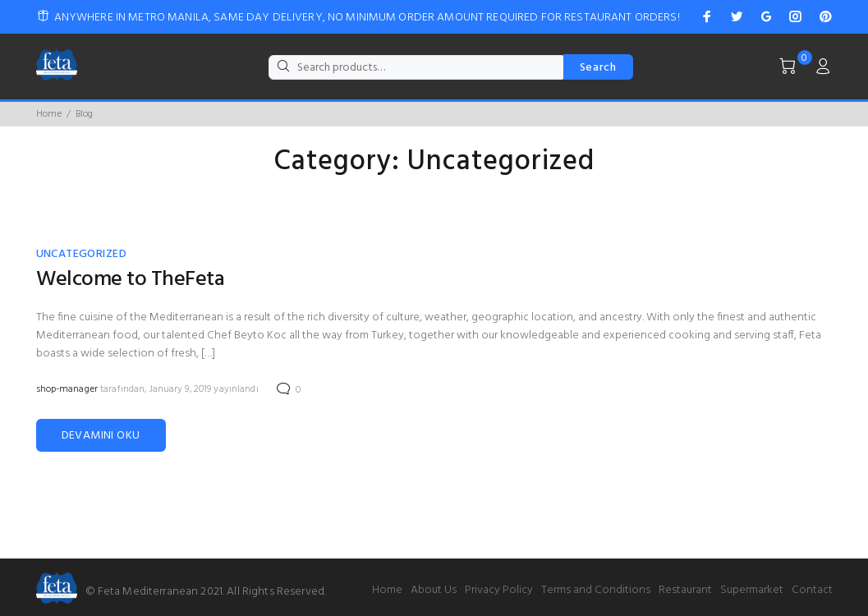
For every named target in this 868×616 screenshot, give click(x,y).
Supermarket (752, 590)
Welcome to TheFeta (131, 280)
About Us (434, 590)
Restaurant (685, 590)
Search (598, 68)
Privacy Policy (499, 590)
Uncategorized (81, 254)
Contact (812, 590)
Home (49, 114)
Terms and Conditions (596, 590)
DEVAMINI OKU (101, 436)
